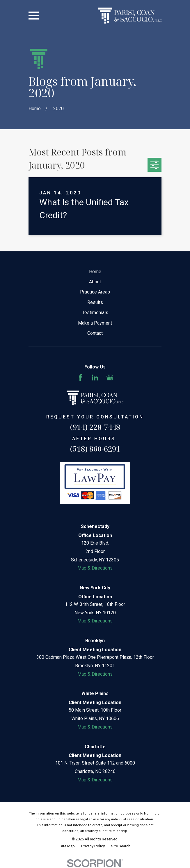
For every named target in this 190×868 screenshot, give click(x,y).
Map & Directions (95, 568)
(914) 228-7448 (95, 427)
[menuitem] (67, 846)
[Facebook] (80, 377)
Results (95, 302)
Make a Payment (95, 323)
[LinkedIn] (95, 377)
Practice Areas (95, 292)
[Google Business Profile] (110, 377)
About (95, 282)
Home (95, 272)
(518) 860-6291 (95, 449)
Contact (95, 333)
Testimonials (95, 313)
